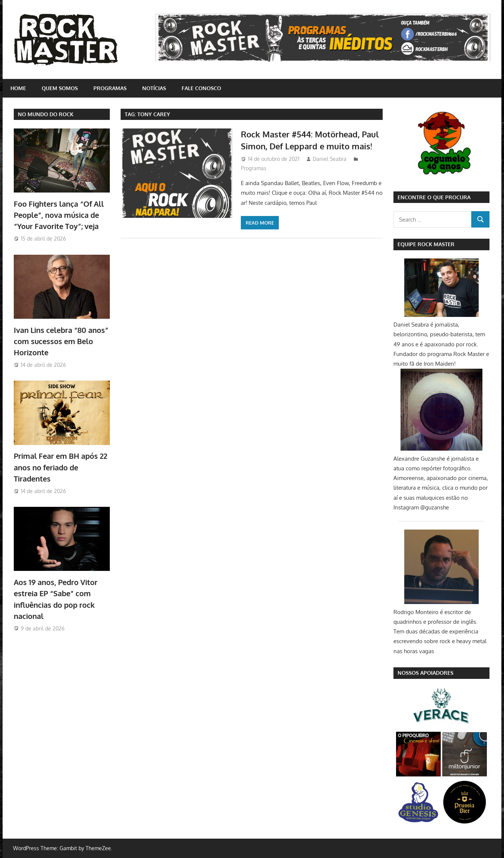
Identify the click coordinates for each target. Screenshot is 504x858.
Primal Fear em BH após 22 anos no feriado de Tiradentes (60, 467)
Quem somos (60, 88)
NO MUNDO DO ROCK (46, 114)
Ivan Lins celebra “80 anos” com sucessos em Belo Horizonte (61, 341)
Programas (110, 88)
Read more (260, 223)
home (18, 88)
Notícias (154, 88)
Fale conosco (201, 88)
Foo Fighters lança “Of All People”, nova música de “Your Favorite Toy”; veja (59, 215)
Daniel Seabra (330, 159)
